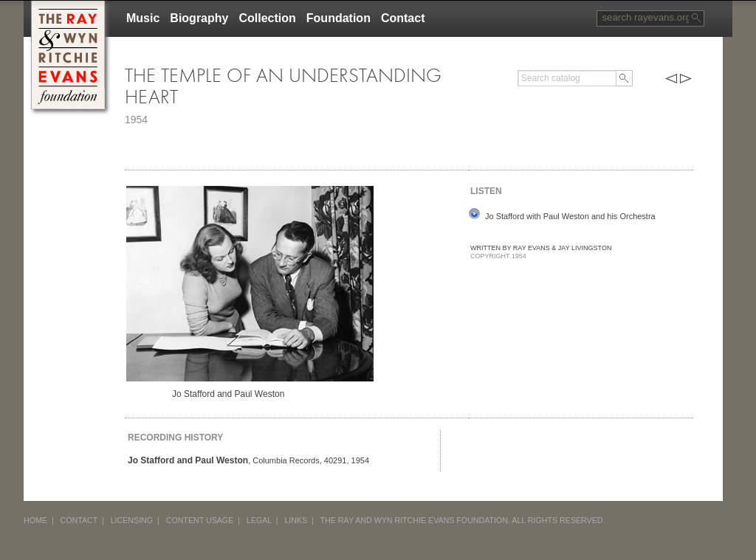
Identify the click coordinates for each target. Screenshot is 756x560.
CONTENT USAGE (200, 520)
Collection (267, 18)
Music (143, 18)
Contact (403, 18)
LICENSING (132, 520)
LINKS (296, 520)
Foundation (339, 18)
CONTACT (79, 520)
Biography (199, 18)
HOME (35, 520)
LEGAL (259, 520)
